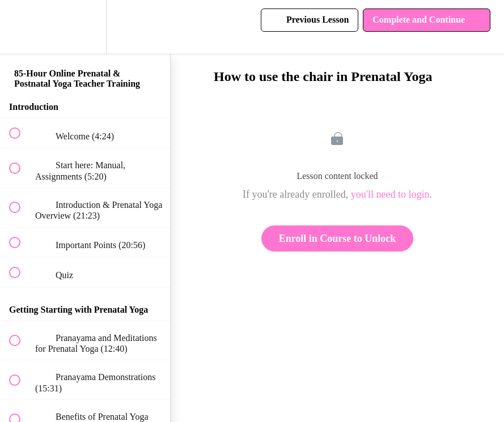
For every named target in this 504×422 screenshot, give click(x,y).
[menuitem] (85, 27)
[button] (21, 27)
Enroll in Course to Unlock (338, 238)
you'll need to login (390, 194)
